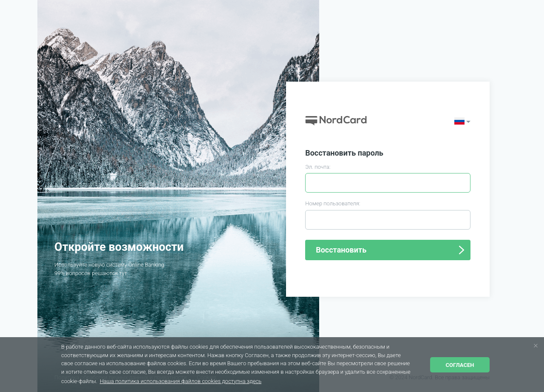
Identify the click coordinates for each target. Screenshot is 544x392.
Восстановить (341, 250)
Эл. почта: (318, 167)
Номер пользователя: (333, 203)
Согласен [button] (460, 365)
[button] (536, 345)
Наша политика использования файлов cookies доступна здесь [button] (181, 381)
